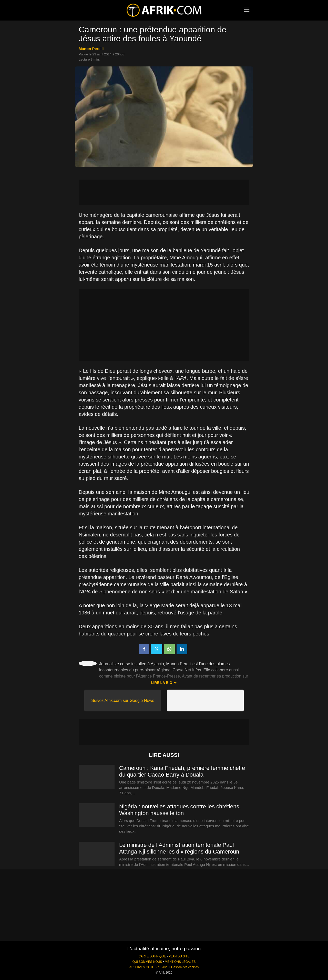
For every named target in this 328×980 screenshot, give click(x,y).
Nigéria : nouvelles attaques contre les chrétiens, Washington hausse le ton (180, 810)
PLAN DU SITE (179, 956)
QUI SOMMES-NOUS (147, 962)
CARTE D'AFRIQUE (152, 956)
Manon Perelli (91, 49)
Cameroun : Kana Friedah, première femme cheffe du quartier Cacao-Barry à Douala (182, 771)
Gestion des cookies (185, 967)
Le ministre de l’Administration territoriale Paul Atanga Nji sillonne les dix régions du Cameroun (180, 848)
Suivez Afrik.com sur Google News (123, 700)
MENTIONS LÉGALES (180, 962)
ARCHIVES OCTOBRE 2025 (149, 967)
